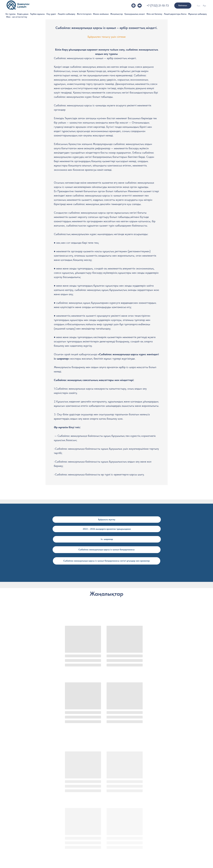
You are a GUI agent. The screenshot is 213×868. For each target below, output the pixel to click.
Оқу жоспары (115, 841)
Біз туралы (11, 14)
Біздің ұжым (23, 14)
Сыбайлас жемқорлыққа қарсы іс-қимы (126, 827)
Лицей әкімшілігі (75, 814)
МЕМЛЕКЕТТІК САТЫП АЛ (162, 833)
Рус (204, 6)
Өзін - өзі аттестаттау (17, 17)
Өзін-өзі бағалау (154, 14)
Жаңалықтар (117, 14)
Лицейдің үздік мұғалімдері (79, 818)
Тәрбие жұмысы (37, 14)
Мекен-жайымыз (101, 14)
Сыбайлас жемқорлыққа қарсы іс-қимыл (188, 17)
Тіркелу (154, 814)
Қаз (198, 6)
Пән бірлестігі (115, 846)
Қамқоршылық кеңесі (135, 14)
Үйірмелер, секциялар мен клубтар (124, 814)
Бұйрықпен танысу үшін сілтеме (107, 37)
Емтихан (155, 818)
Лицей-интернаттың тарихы (38, 818)
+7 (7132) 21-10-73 (158, 6)
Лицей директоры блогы (175, 14)
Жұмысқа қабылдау (197, 14)
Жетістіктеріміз (84, 14)
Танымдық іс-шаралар (119, 823)
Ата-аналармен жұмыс (119, 818)
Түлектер (30, 832)
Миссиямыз (31, 814)
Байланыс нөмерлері (160, 827)
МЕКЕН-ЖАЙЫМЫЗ (160, 836)
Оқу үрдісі (51, 14)
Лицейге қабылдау (66, 14)
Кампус (29, 823)
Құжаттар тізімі (157, 823)
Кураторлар (73, 823)
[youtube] (140, 6)
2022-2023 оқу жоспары (120, 850)
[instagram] (133, 6)
